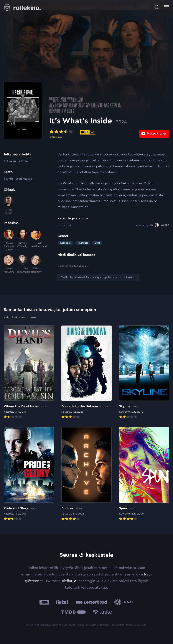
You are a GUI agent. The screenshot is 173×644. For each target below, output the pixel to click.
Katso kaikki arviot (20, 318)
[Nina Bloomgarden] (22, 264)
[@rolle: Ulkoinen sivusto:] (162, 225)
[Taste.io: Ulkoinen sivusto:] (102, 612)
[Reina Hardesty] (36, 264)
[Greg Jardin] (9, 206)
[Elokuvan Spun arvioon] (144, 474)
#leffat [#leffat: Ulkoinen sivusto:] (67, 581)
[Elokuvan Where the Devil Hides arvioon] (29, 373)
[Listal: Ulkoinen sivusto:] (61, 602)
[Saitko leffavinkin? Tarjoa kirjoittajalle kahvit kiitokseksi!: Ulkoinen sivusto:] (98, 277)
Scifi (97, 243)
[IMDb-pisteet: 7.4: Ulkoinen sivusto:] (96, 132)
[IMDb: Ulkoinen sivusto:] (44, 602)
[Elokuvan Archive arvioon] (86, 474)
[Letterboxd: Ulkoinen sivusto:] (91, 602)
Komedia (65, 243)
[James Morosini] (9, 264)
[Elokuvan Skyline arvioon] (144, 373)
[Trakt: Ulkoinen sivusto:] (125, 602)
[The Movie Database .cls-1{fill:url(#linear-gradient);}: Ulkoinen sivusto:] (74, 612)
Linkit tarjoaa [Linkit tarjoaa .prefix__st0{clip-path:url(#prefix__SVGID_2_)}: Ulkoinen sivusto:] (73, 266)
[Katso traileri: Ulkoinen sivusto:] (154, 132)
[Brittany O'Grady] (22, 240)
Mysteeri (83, 243)
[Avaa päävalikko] (167, 7)
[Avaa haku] (157, 7)
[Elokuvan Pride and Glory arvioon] (29, 474)
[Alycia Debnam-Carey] (9, 240)
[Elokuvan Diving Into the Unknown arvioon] (86, 373)
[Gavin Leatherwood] (36, 240)
